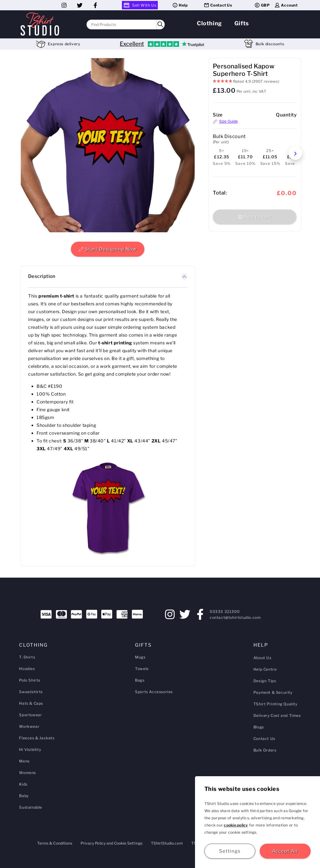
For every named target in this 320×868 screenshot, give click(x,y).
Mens (24, 761)
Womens (27, 773)
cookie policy (236, 825)
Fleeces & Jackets (37, 738)
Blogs (259, 727)
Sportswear (30, 715)
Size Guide (225, 122)
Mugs (140, 657)
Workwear (29, 726)
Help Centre (265, 669)
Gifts (242, 23)
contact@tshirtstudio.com (235, 617)
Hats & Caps (31, 703)
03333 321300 (225, 612)
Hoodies (27, 669)
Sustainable (31, 807)
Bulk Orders (265, 750)
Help (180, 5)
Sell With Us (140, 5)
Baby (24, 796)
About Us (262, 658)
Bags (140, 680)
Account (286, 5)
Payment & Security (273, 692)
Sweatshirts (31, 692)
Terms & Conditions (55, 843)
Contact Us (218, 5)
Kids (23, 784)
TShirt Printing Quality (275, 704)
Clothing (209, 23)
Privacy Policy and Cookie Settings (112, 843)
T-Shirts (27, 657)
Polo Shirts (30, 680)
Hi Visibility (30, 750)
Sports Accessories (154, 692)
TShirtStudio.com (167, 843)
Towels (142, 669)
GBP (262, 5)
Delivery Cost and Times (277, 715)
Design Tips (265, 681)
